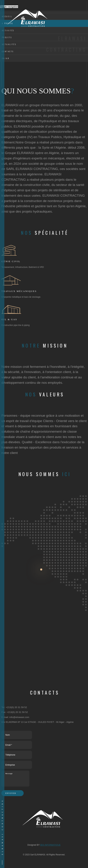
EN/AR (6, 58)
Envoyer (13, 793)
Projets (7, 37)
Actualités (9, 44)
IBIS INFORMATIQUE (50, 845)
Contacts (8, 51)
